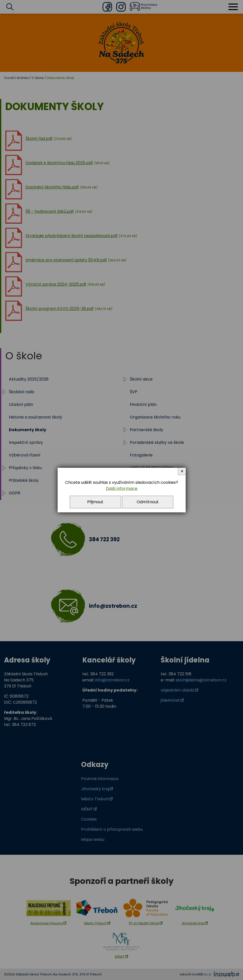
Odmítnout (148, 502)
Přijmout (95, 502)
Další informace (122, 488)
